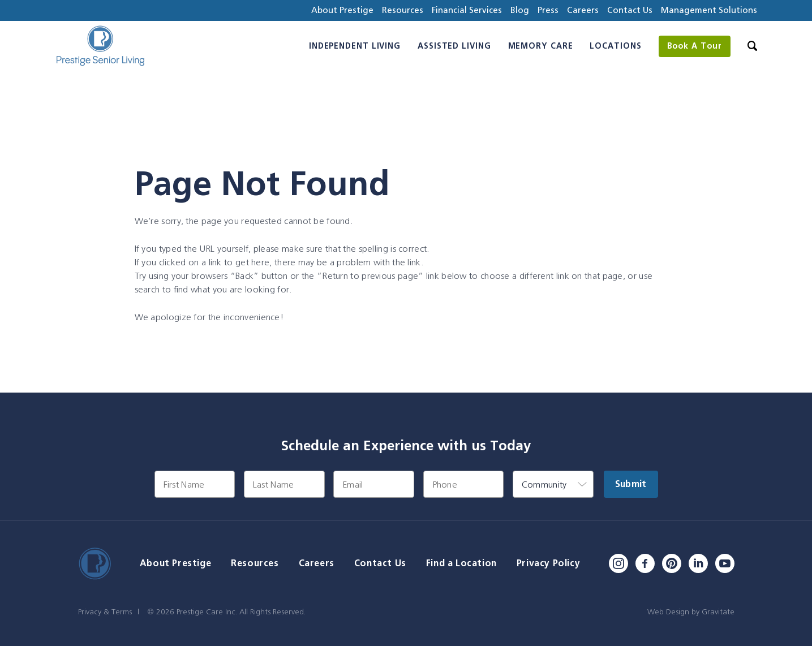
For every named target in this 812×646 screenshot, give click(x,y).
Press (548, 10)
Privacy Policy (548, 563)
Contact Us (630, 10)
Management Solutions (709, 10)
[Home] (100, 46)
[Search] (752, 46)
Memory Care (541, 46)
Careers (583, 10)
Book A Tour (695, 46)
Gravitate (718, 611)
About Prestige (342, 10)
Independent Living (355, 46)
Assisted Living (454, 46)
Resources (403, 10)
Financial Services (467, 10)
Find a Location (461, 563)
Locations (615, 46)
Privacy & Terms (105, 611)
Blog (520, 10)
